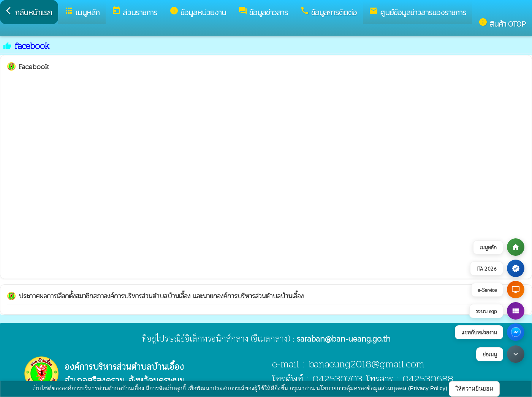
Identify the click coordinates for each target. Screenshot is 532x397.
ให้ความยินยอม (474, 388)
